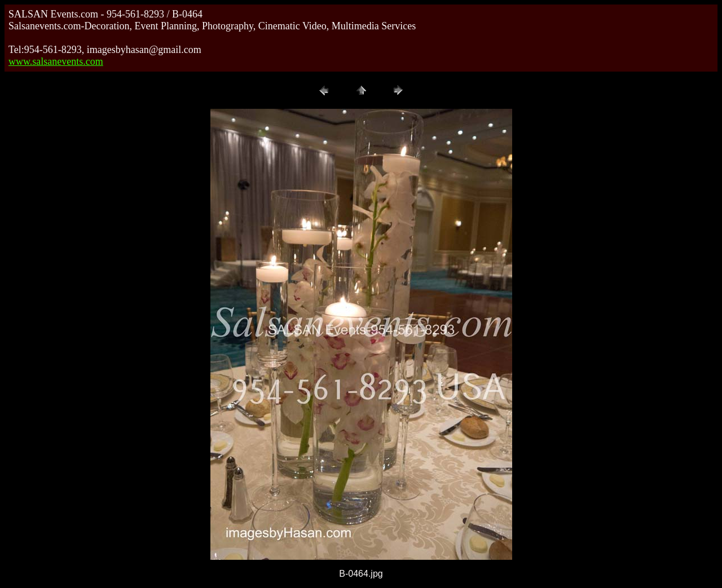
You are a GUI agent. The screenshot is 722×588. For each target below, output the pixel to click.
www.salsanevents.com (56, 61)
